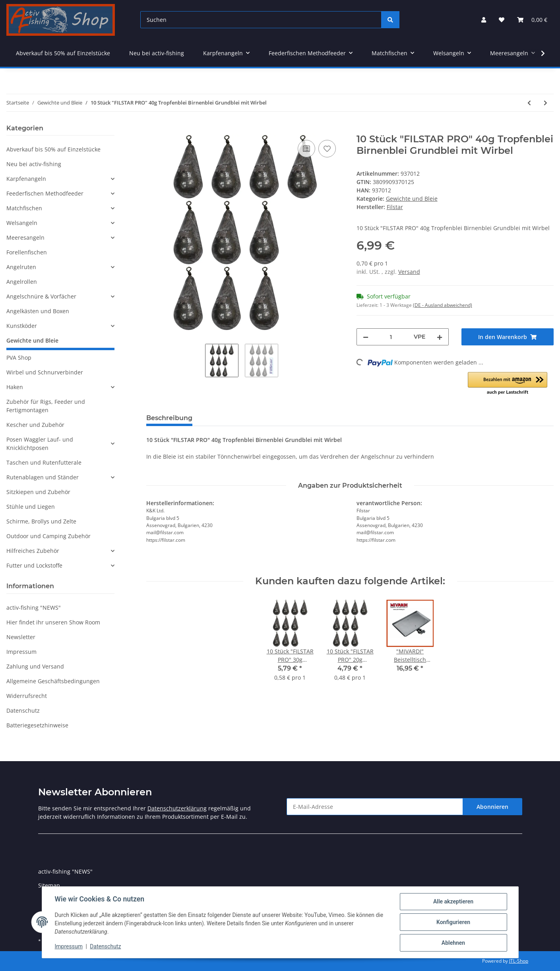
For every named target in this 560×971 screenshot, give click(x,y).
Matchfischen (24, 208)
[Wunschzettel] (502, 20)
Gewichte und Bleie (412, 199)
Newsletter (21, 637)
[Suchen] (261, 20)
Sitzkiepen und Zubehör (38, 492)
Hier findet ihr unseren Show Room (53, 622)
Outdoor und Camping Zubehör (48, 536)
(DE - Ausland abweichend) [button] (443, 305)
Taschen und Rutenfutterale (44, 462)
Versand (409, 272)
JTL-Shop (519, 961)
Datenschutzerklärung (177, 808)
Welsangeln (22, 223)
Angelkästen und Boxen (38, 311)
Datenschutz (23, 710)
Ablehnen (453, 943)
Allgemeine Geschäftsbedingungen (53, 681)
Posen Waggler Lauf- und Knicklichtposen (40, 444)
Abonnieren (492, 807)
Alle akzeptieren (453, 901)
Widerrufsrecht (27, 696)
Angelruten (21, 267)
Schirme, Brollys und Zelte (41, 521)
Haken (15, 387)
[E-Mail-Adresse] (375, 807)
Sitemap (49, 885)
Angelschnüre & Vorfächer (41, 296)
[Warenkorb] (532, 20)
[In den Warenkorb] (153, 129)
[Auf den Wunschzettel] (327, 149)
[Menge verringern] (366, 337)
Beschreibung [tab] (169, 418)
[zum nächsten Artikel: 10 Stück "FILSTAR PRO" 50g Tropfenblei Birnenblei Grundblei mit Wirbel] (545, 103)
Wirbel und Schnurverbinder (45, 372)
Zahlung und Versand (35, 666)
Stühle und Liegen (31, 507)
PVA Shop (19, 358)
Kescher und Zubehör (35, 425)
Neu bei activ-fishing (34, 164)
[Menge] (391, 337)
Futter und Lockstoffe (34, 565)
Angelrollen (22, 282)
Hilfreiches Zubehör (33, 551)
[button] (484, 20)
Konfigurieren (453, 922)
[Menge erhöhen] (440, 337)
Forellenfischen (27, 252)
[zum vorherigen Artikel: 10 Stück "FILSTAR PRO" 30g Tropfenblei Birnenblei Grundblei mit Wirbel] (529, 103)
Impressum (21, 652)
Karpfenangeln (26, 179)
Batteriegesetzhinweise (37, 725)
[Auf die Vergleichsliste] (306, 149)
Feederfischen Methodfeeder (45, 193)
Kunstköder (22, 326)
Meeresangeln (25, 237)
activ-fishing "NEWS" (34, 608)
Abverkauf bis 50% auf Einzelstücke (53, 149)
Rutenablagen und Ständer (43, 477)
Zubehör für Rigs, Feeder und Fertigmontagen (46, 406)
